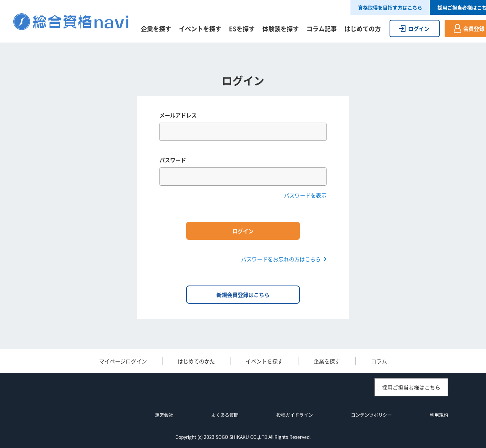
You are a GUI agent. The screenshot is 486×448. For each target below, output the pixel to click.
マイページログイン (123, 361)
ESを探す (242, 28)
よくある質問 (225, 415)
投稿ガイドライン (295, 415)
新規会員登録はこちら (243, 295)
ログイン (419, 28)
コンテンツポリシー (371, 415)
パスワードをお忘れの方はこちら (281, 259)
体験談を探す (281, 28)
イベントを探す (200, 28)
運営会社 (164, 415)
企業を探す (156, 28)
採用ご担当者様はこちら (411, 387)
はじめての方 (363, 28)
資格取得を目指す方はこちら (390, 7)
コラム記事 (322, 28)
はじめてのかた (196, 361)
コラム (379, 361)
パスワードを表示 (305, 195)
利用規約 (439, 415)
